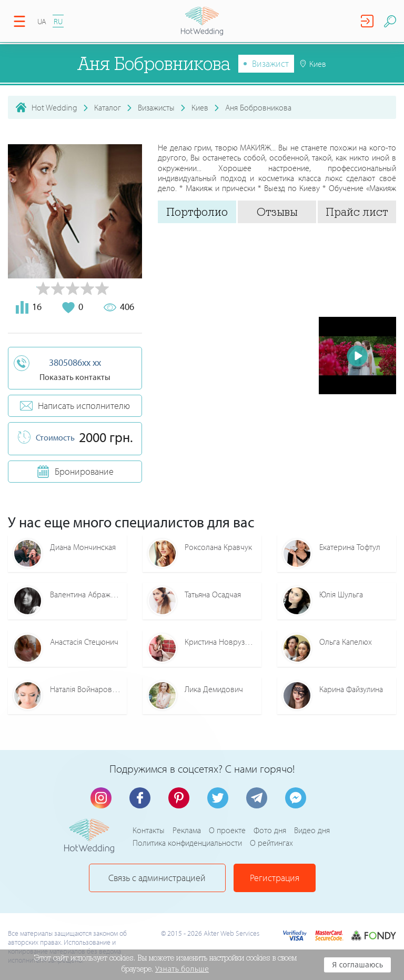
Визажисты (156, 107)
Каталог (108, 107)
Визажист (270, 63)
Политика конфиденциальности (187, 843)
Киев (200, 107)
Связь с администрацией (157, 878)
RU (58, 21)
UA (42, 21)
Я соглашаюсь (357, 965)
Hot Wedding (54, 107)
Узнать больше (182, 969)
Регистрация (275, 878)
